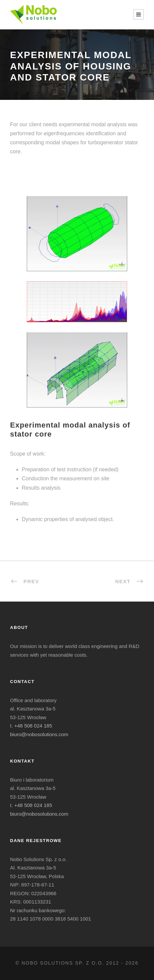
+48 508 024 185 (33, 726)
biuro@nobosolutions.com (39, 734)
